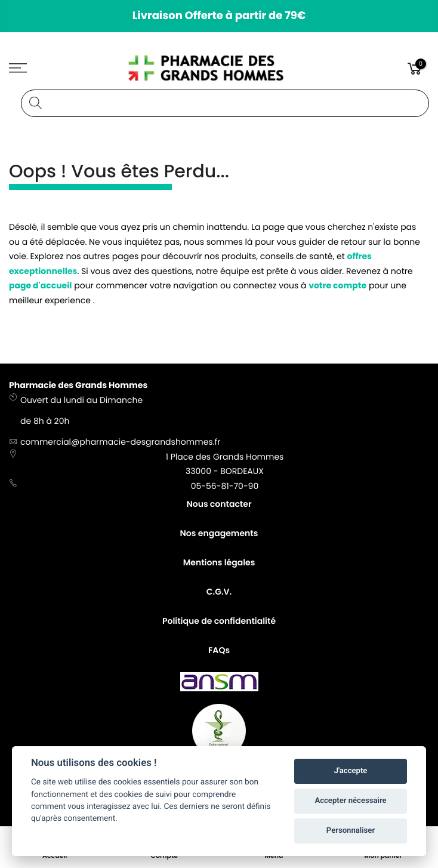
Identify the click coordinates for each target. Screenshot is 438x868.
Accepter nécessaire (350, 801)
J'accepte (351, 771)
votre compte (337, 285)
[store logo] (219, 68)
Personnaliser (351, 831)
